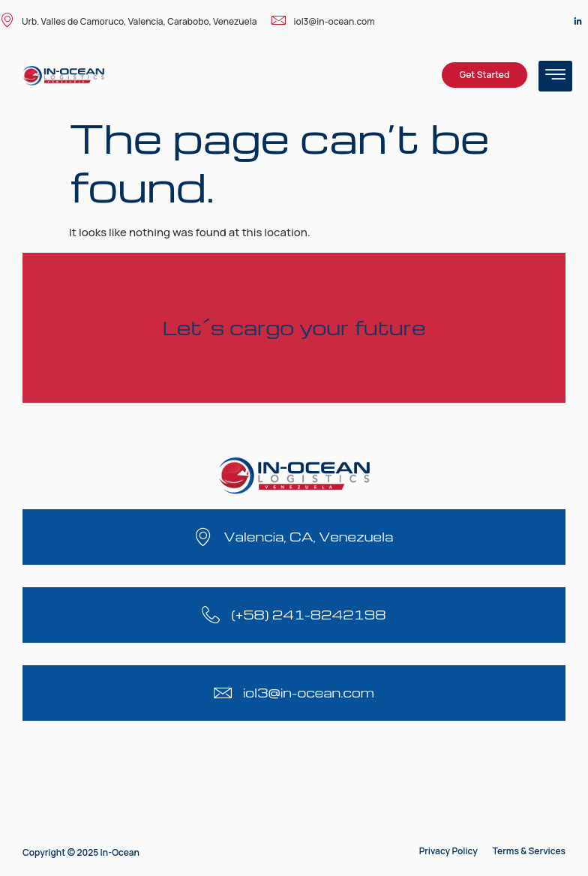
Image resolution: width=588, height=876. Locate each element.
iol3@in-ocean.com (323, 21)
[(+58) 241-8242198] (211, 615)
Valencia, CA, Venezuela (308, 537)
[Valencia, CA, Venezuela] (203, 537)
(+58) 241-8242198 (308, 615)
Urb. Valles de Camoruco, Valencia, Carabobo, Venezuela (128, 21)
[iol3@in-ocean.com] (223, 693)
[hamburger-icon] (555, 76)
